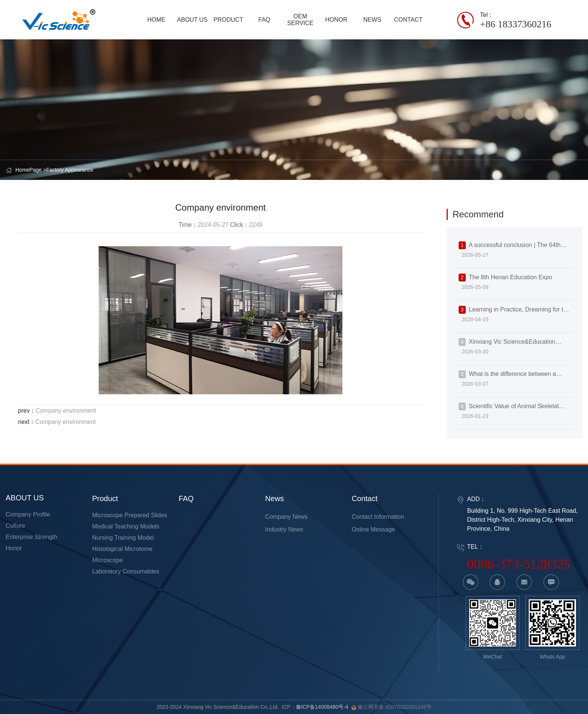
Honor (14, 548)
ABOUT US (25, 498)
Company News (286, 517)
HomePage (28, 170)
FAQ (186, 498)
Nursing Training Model (123, 538)
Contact (365, 498)
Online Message (373, 529)
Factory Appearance (70, 170)
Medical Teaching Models (126, 526)
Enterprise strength (31, 537)
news (274, 498)
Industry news (284, 529)
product (105, 498)
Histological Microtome (122, 549)
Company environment (66, 411)
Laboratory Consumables (126, 571)
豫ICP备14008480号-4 (322, 707)
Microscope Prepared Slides (130, 515)
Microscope (108, 560)
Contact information (378, 517)
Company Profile (28, 514)
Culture (15, 526)
